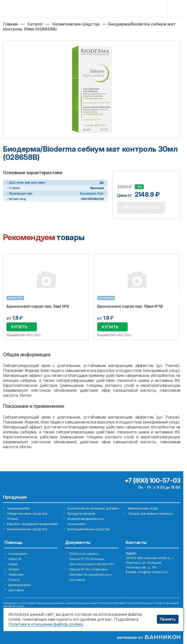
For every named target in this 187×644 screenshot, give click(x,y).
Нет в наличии (141, 208)
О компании (18, 554)
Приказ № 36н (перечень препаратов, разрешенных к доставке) (91, 574)
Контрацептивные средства (89, 529)
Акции (13, 564)
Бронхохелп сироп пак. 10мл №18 (130, 306)
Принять (168, 619)
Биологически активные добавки (93, 508)
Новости (15, 559)
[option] (46, 297)
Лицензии (16, 574)
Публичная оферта (84, 554)
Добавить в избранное (121, 180)
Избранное (82, 260)
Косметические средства (27, 529)
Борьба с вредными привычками (32, 524)
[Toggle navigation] (176, 8)
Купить (19, 327)
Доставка (16, 590)
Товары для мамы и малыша (150, 513)
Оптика (12, 519)
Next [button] (175, 297)
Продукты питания (81, 513)
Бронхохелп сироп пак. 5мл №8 (38, 306)
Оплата (14, 580)
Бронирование (20, 585)
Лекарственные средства (27, 513)
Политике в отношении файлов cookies (46, 624)
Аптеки (14, 569)
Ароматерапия (18, 508)
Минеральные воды (143, 508)
